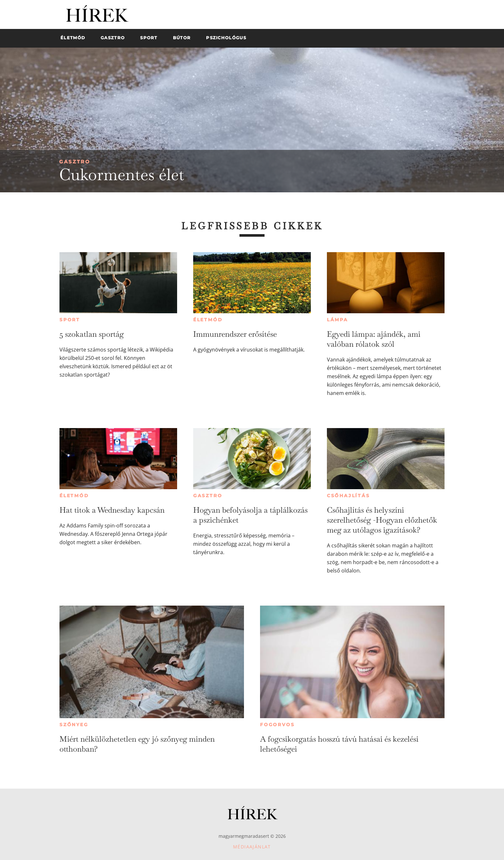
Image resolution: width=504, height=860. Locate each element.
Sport (70, 320)
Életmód (208, 320)
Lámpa (337, 320)
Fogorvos (277, 725)
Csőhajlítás (348, 496)
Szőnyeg (74, 725)
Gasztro (75, 162)
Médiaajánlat (252, 847)
